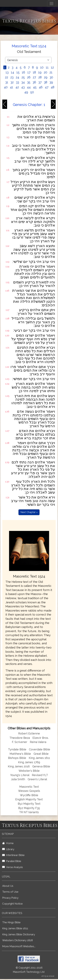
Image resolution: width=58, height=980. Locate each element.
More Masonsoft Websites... (19, 946)
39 (51, 82)
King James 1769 (29, 762)
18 (34, 72)
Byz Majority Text (29, 804)
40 (6, 87)
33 (17, 82)
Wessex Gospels (29, 791)
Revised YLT (40, 775)
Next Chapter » (29, 512)
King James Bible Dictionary (19, 934)
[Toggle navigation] (52, 4)
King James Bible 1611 (15, 928)
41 (12, 87)
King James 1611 (39, 758)
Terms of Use (10, 892)
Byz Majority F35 (29, 808)
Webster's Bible (29, 771)
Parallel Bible (12, 861)
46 (41, 87)
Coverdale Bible (40, 749)
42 (17, 87)
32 (12, 82)
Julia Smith (18, 779)
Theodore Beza (20, 738)
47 (47, 87)
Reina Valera (38, 742)
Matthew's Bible (20, 754)
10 (42, 67)
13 (7, 72)
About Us (8, 886)
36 (34, 82)
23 (12, 77)
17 (29, 72)
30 (51, 77)
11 (47, 67)
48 (53, 87)
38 (46, 82)
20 (45, 72)
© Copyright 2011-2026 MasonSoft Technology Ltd (29, 970)
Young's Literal (20, 775)
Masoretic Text (29, 787)
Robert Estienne (29, 733)
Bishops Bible (17, 758)
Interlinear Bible (13, 855)
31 (7, 82)
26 (29, 77)
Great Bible (41, 754)
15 (18, 72)
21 (51, 72)
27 (34, 77)
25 (23, 77)
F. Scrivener (20, 742)
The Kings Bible (11, 922)
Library (8, 849)
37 (40, 82)
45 (35, 87)
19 (40, 72)
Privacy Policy (10, 898)
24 (17, 77)
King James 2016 (19, 766)
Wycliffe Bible (29, 795)
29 (46, 77)
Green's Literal (37, 779)
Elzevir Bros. (41, 738)
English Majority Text (29, 799)
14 (12, 72)
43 (23, 87)
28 (40, 77)
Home (8, 843)
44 (29, 87)
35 (29, 82)
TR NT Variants (29, 812)
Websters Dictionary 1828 (17, 940)
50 (32, 92)
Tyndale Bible (17, 749)
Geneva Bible (41, 766)
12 (52, 67)
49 (26, 92)
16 (23, 72)
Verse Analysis (13, 867)
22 (6, 77)
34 (23, 82)
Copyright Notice (12, 904)
